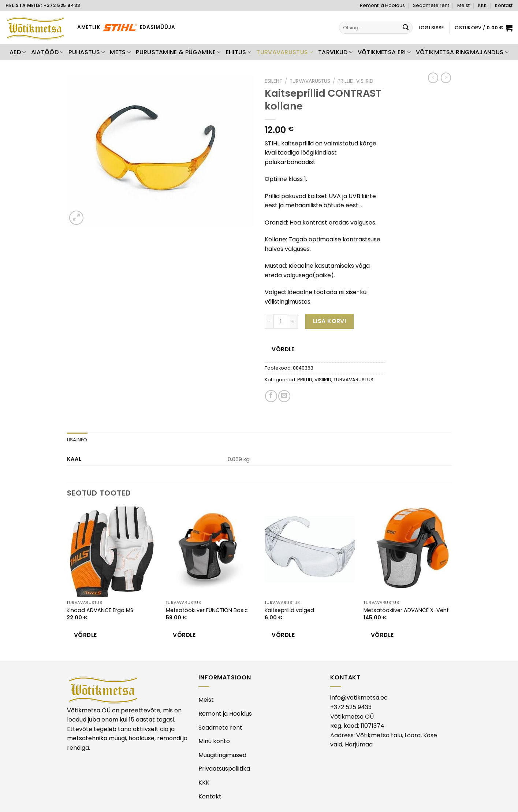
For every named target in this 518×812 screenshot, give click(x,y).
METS (120, 52)
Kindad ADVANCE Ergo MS (100, 610)
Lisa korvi (330, 321)
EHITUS (238, 52)
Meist (463, 5)
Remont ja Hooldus (382, 5)
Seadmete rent (431, 5)
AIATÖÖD (47, 52)
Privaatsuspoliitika (224, 769)
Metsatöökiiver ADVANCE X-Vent (406, 610)
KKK (482, 5)
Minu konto (214, 741)
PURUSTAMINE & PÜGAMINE (178, 52)
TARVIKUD (335, 52)
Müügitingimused (222, 755)
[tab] (77, 440)
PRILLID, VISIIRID (355, 81)
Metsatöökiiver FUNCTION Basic (207, 610)
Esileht (273, 81)
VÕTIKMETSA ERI (384, 52)
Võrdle (283, 349)
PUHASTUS (87, 52)
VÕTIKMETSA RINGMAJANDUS (462, 52)
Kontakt (504, 5)
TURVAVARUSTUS (285, 52)
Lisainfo (77, 440)
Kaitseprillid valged (289, 610)
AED (18, 52)
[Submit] (406, 28)
